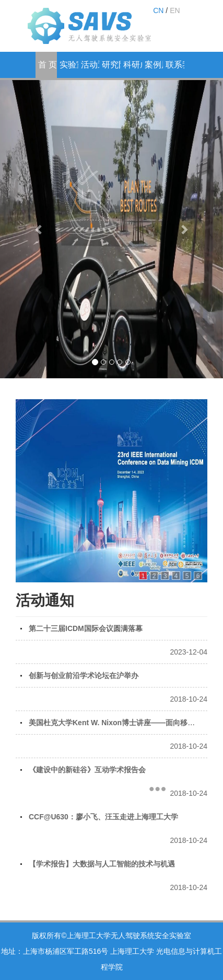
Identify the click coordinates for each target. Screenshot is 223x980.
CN (158, 10)
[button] (39, 229)
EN (175, 10)
